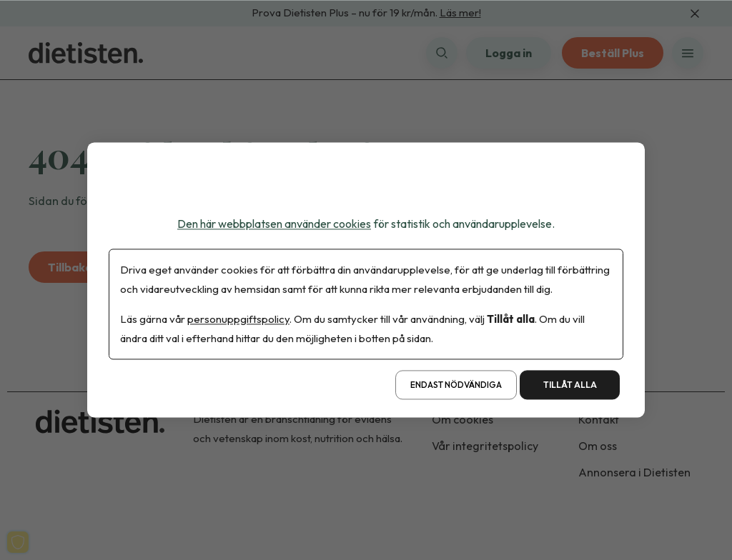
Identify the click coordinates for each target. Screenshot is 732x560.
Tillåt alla (570, 385)
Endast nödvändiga (456, 385)
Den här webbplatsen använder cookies (274, 224)
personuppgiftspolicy (238, 320)
